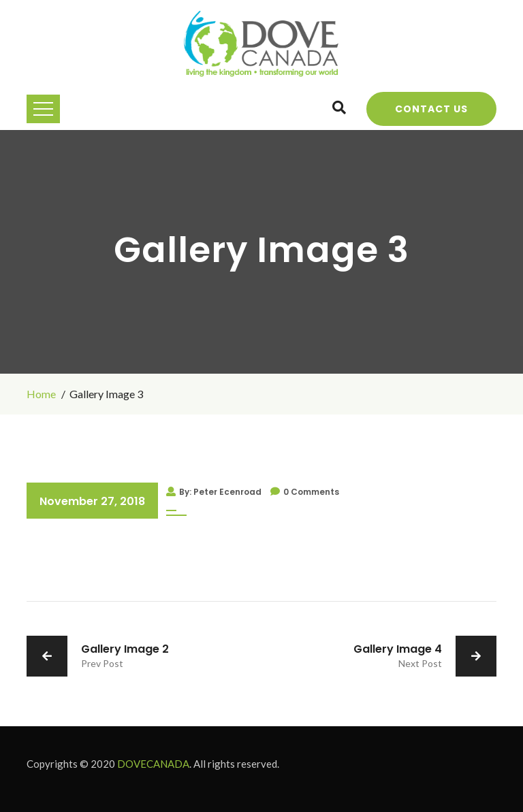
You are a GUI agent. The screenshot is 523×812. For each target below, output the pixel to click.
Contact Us (431, 109)
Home (41, 394)
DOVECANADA (153, 764)
